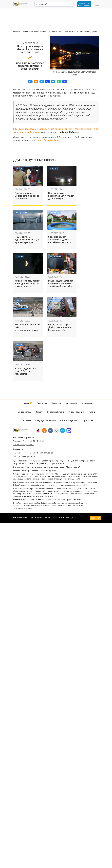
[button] (30, 82)
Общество (21, 212)
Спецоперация (77, 412)
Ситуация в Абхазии (46, 420)
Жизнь (20, 169)
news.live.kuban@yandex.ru (24, 456)
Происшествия (55, 31)
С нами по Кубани (56, 412)
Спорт (39, 412)
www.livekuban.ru (65, 482)
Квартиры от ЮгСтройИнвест (84, 4)
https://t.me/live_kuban (49, 140)
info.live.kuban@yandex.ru (24, 445)
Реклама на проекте (23, 437)
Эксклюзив (56, 300)
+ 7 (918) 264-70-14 (30, 441)
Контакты (42, 403)
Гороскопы (87, 420)
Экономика (56, 256)
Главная (17, 31)
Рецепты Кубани (69, 420)
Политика (56, 403)
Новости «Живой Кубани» (35, 31)
